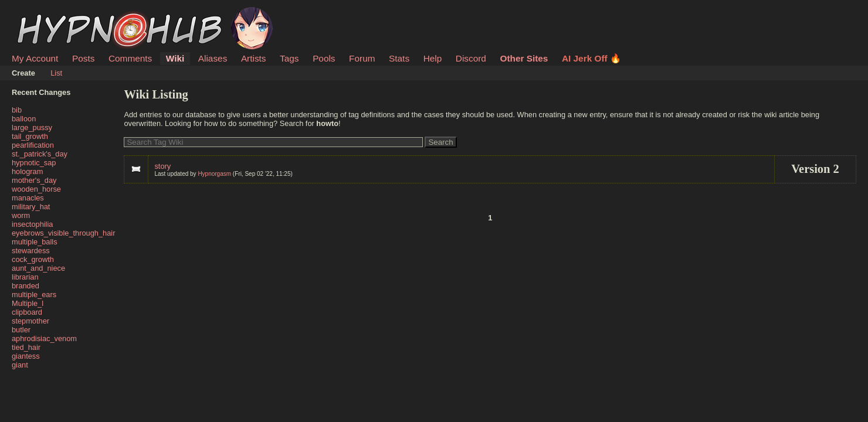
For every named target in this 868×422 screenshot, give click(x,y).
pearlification (33, 145)
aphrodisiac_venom (44, 338)
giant (20, 365)
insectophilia (32, 224)
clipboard (27, 312)
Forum (362, 58)
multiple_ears (34, 295)
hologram (27, 171)
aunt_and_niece (38, 268)
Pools (324, 58)
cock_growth (33, 259)
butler (21, 330)
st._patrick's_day (40, 154)
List (56, 73)
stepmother (30, 321)
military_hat (31, 207)
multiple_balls (35, 242)
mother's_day (34, 180)
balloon (24, 119)
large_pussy (32, 127)
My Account (35, 58)
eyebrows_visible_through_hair (63, 233)
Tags (289, 58)
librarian (25, 277)
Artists (254, 58)
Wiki (175, 58)
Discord (471, 58)
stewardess (31, 251)
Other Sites (524, 58)
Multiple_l (28, 303)
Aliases (213, 58)
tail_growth (30, 136)
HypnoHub (44, 13)
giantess (26, 356)
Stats (399, 58)
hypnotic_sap (34, 163)
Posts (83, 58)
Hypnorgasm (214, 174)
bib (17, 110)
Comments (130, 58)
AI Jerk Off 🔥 (591, 58)
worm (21, 215)
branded (26, 286)
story (162, 166)
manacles (28, 198)
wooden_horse (36, 189)
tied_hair (26, 347)
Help (433, 58)
